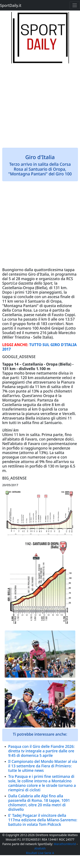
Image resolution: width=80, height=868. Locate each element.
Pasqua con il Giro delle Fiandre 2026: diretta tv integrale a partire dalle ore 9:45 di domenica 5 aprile (41, 751)
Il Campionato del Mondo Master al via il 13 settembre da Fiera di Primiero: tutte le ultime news (43, 766)
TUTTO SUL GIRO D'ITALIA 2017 (40, 347)
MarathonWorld (65, 844)
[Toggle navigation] (75, 5)
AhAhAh (40, 848)
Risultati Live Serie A (40, 853)
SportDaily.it (11, 5)
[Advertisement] (40, 104)
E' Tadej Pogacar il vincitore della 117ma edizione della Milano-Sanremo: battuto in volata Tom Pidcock (43, 820)
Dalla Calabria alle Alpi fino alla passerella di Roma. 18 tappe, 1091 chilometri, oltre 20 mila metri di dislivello (39, 803)
